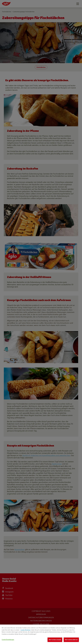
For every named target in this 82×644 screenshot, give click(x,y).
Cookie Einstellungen (8, 640)
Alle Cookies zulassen (55, 640)
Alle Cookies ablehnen (71, 640)
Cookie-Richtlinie (25, 630)
